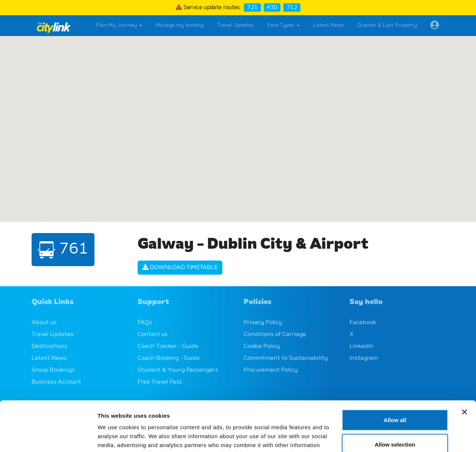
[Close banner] (464, 365)
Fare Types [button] (284, 25)
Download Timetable (180, 268)
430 (272, 8)
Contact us (153, 335)
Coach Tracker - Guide (168, 346)
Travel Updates (236, 25)
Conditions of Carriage (275, 335)
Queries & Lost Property (387, 25)
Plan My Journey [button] (119, 25)
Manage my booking (180, 25)
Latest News (329, 25)
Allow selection (395, 398)
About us (44, 323)
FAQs (145, 323)
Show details (390, 437)
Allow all (395, 373)
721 (252, 8)
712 (292, 8)
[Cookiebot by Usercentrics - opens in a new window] (48, 438)
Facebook (363, 323)
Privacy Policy (263, 323)
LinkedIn (361, 346)
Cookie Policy (262, 346)
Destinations (49, 346)
